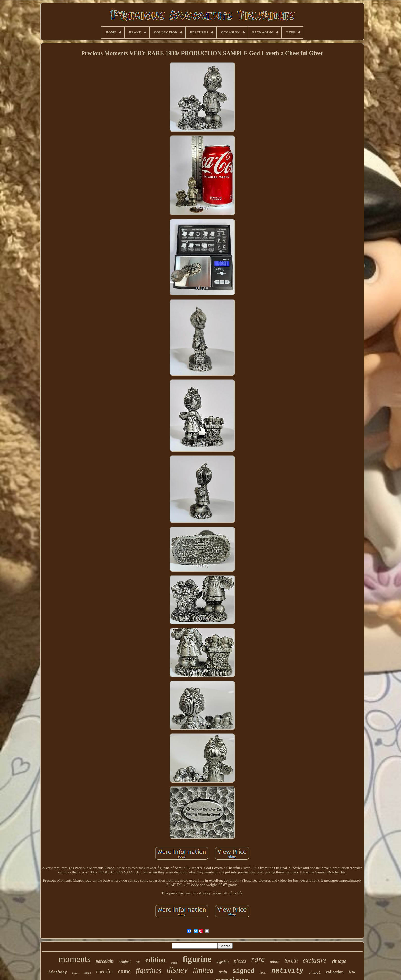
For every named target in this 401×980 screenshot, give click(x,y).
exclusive (315, 960)
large (87, 972)
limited (203, 970)
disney (177, 970)
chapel (315, 973)
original (125, 962)
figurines (149, 970)
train (223, 972)
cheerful (104, 972)
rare (258, 959)
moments (75, 959)
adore (274, 962)
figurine (197, 959)
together (223, 962)
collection (335, 972)
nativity (287, 971)
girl (138, 962)
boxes (75, 973)
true (352, 972)
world (174, 963)
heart (263, 973)
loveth (291, 961)
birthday (58, 972)
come (124, 971)
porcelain (105, 961)
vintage (339, 961)
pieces (240, 961)
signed (243, 971)
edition (156, 960)
